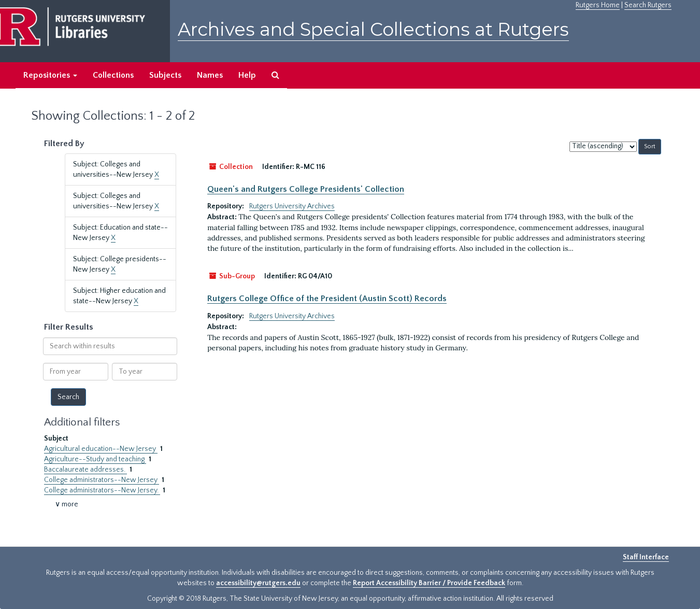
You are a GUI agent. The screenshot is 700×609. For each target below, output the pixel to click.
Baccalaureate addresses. (85, 470)
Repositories (50, 75)
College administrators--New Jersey (102, 480)
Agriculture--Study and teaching (95, 459)
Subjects (165, 75)
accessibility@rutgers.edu (258, 583)
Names (210, 75)
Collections (113, 75)
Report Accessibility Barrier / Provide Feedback (429, 583)
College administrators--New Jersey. (102, 490)
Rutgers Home (598, 5)
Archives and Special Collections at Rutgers (373, 29)
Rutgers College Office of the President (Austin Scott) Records (327, 299)
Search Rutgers (648, 5)
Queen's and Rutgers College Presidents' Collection (306, 189)
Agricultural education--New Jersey (101, 449)
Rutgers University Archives (292, 206)
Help (247, 75)
